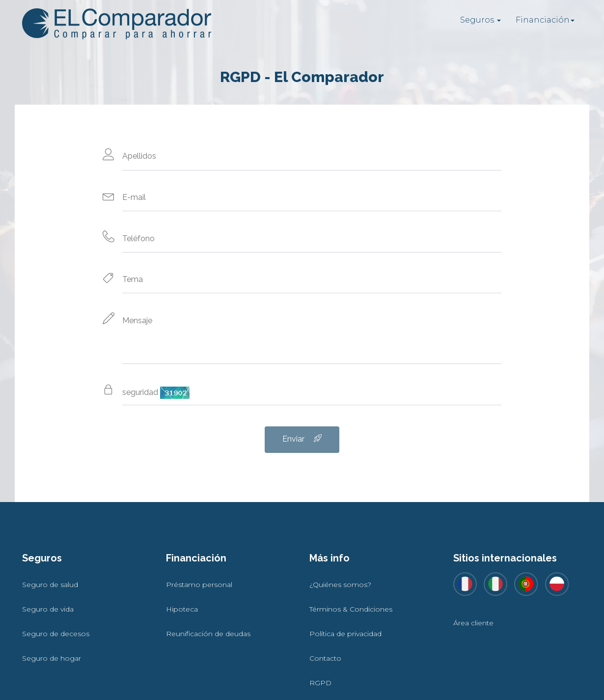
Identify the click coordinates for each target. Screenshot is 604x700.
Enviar (302, 439)
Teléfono (138, 238)
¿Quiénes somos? (340, 585)
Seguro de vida (48, 609)
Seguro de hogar (52, 658)
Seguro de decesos (56, 634)
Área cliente (473, 623)
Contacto (325, 658)
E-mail (134, 197)
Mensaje (137, 321)
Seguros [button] (480, 20)
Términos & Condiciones (351, 609)
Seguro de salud (50, 585)
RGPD (320, 683)
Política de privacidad (345, 634)
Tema (133, 279)
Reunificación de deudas (208, 634)
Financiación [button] (545, 20)
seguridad (156, 393)
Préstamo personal (199, 585)
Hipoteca (182, 609)
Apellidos (139, 156)
